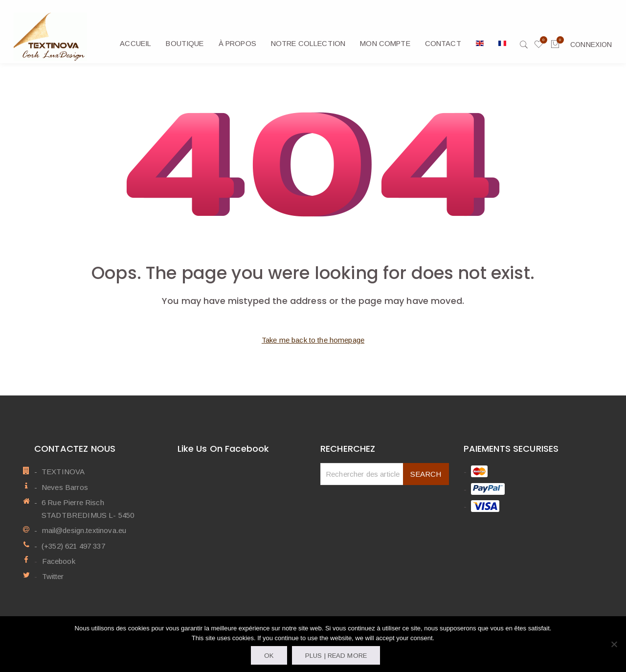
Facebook (58, 561)
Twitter (53, 576)
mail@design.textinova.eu (84, 530)
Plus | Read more (336, 656)
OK (269, 656)
